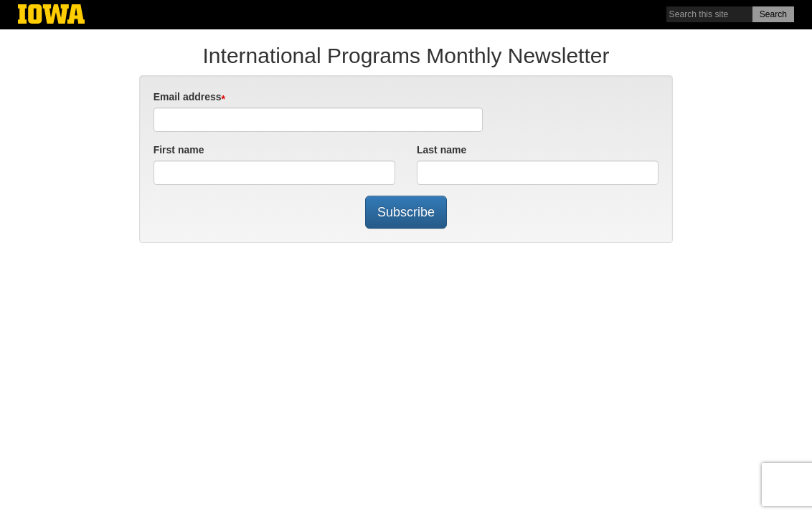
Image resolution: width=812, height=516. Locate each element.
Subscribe (406, 212)
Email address (188, 97)
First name (179, 150)
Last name (442, 150)
